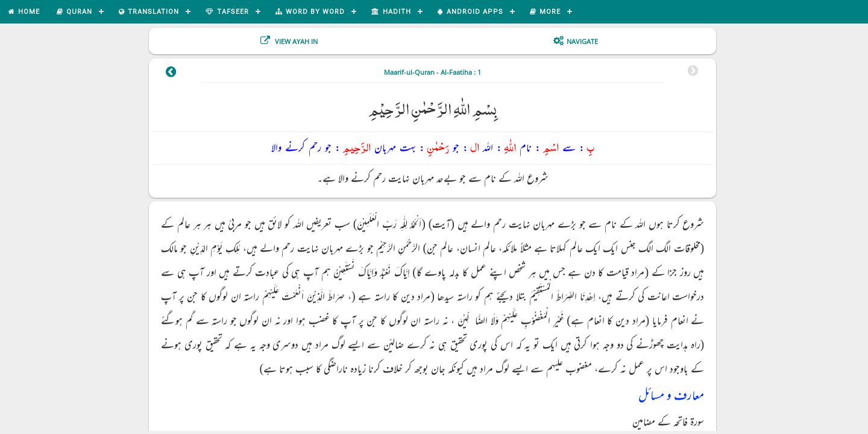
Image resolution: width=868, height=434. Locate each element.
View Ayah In (295, 41)
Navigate (582, 41)
